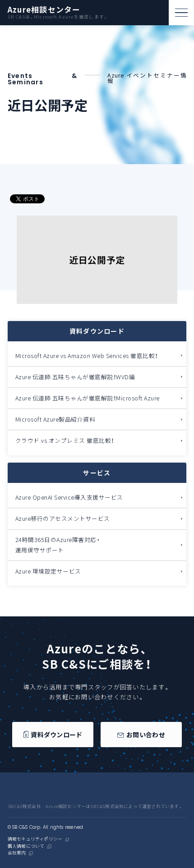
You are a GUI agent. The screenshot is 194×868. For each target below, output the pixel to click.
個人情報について (26, 846)
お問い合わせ (141, 735)
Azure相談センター (44, 10)
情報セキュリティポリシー (35, 839)
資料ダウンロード (53, 735)
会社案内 (17, 853)
